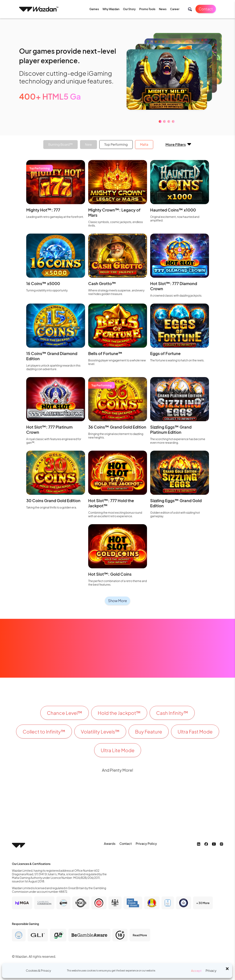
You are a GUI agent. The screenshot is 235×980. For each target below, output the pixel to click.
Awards (110, 844)
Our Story (129, 9)
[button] (227, 968)
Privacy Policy (146, 844)
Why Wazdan (111, 9)
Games (94, 9)
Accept (196, 971)
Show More (117, 601)
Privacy (211, 971)
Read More (140, 935)
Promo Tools (147, 9)
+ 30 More (203, 903)
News (163, 9)
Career (175, 9)
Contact (206, 9)
